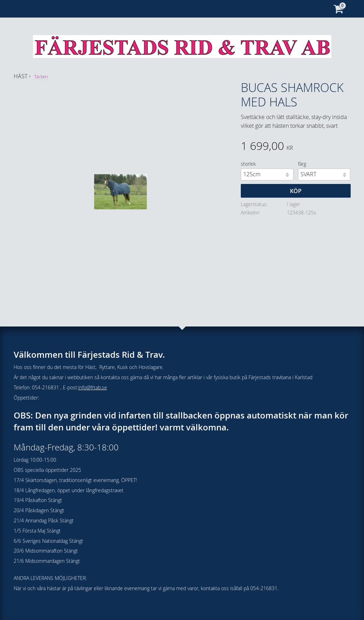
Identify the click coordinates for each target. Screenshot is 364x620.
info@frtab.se (93, 387)
